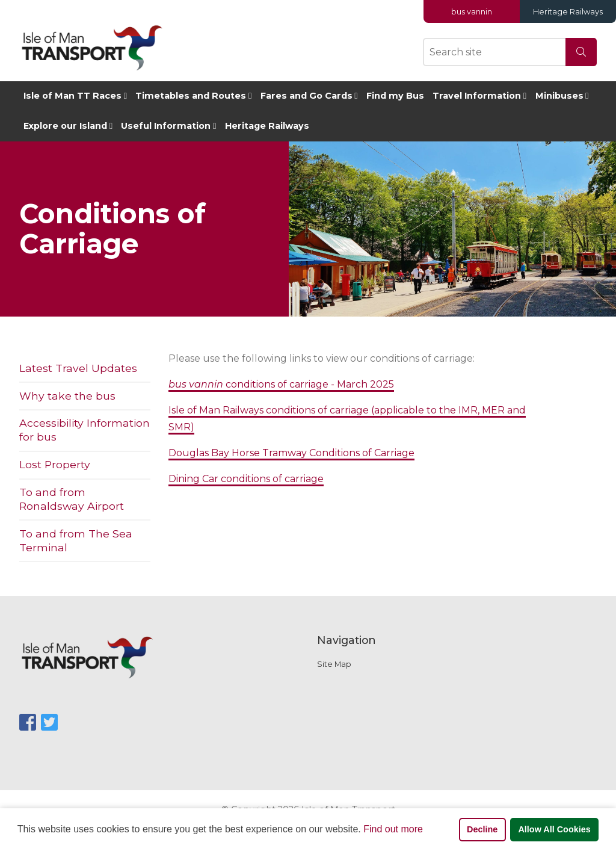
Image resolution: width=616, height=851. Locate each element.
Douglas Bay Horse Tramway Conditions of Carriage (291, 453)
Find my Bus (395, 96)
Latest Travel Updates (78, 368)
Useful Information (166, 126)
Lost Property (55, 464)
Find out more (393, 829)
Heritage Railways (568, 12)
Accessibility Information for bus (85, 430)
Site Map (334, 664)
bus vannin (472, 12)
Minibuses (559, 96)
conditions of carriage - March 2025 (281, 384)
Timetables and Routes (191, 96)
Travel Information (477, 96)
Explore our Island (65, 126)
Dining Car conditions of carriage (246, 479)
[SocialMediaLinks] (28, 723)
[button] (427, 831)
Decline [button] (482, 829)
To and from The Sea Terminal (76, 540)
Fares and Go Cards (306, 96)
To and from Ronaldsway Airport (72, 499)
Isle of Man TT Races (72, 96)
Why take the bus (67, 396)
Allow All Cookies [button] (554, 829)
